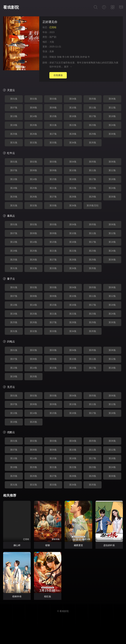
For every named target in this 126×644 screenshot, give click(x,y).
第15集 (53, 116)
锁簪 (48, 545)
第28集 (73, 134)
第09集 (53, 108)
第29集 (93, 134)
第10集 (73, 108)
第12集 (112, 108)
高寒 (52, 51)
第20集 (33, 125)
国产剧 (53, 37)
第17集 (93, 116)
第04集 (73, 99)
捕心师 (17, 545)
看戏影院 (11, 7)
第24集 (112, 125)
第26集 (33, 134)
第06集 (112, 99)
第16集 (73, 116)
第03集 (53, 99)
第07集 (14, 108)
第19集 (14, 125)
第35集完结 (93, 205)
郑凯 (77, 57)
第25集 (14, 134)
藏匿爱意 (78, 545)
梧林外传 (17, 596)
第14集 (33, 116)
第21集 (53, 125)
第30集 (112, 134)
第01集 (14, 99)
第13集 (14, 116)
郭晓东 (53, 57)
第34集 (73, 143)
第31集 (14, 143)
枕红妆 (48, 596)
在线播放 (58, 75)
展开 (68, 67)
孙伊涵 (84, 57)
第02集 (33, 99)
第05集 (93, 99)
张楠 (59, 57)
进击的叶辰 (109, 545)
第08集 (33, 108)
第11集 (93, 108)
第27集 (53, 134)
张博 (72, 57)
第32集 (33, 143)
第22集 (73, 125)
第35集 (93, 143)
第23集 (93, 125)
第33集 (53, 143)
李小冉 (66, 57)
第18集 (112, 116)
